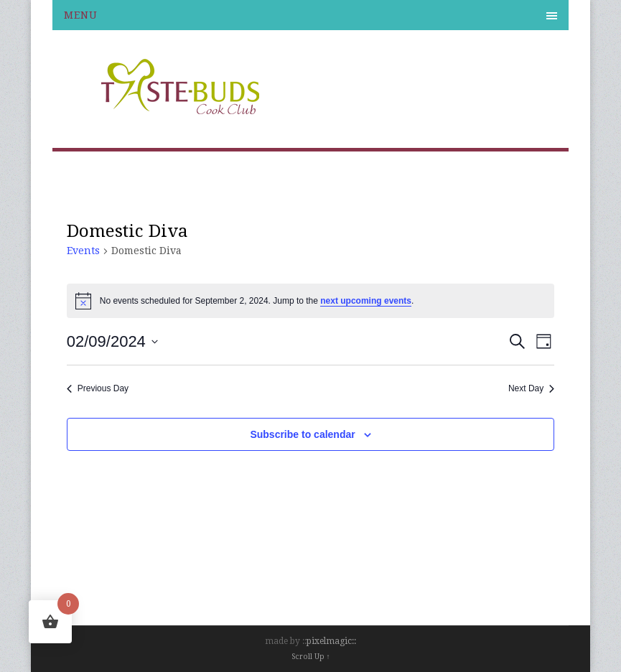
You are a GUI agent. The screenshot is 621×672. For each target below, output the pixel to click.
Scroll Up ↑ (311, 657)
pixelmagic (329, 641)
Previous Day (98, 388)
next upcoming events (366, 301)
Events (83, 251)
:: (354, 641)
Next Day (531, 388)
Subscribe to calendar (302, 434)
